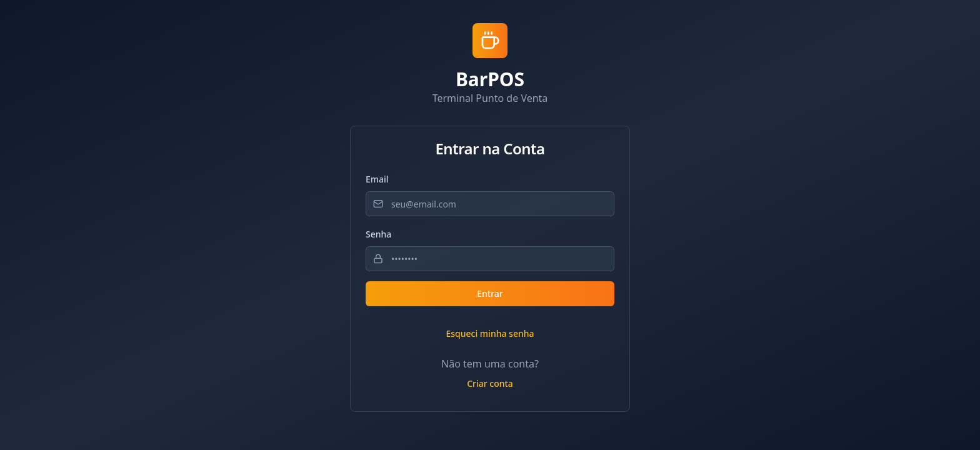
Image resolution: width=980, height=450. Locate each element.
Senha (378, 234)
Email (377, 179)
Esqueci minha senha (490, 333)
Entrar (490, 293)
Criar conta (490, 383)
